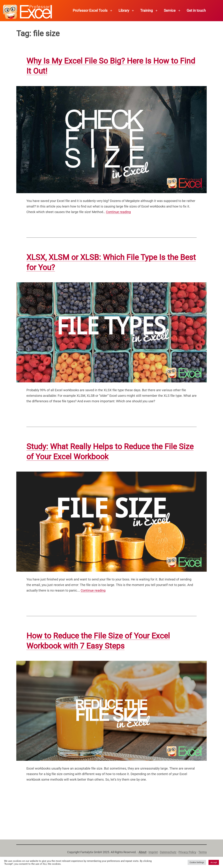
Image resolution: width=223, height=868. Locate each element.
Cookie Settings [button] (197, 862)
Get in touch (196, 11)
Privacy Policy (187, 852)
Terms (203, 852)
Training (146, 11)
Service (170, 11)
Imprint (153, 852)
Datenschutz (168, 852)
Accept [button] (214, 862)
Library (124, 11)
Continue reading (118, 212)
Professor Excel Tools (90, 11)
